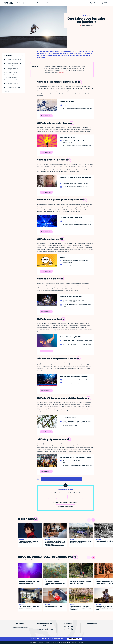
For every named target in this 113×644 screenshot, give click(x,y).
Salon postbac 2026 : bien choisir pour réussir (76, 457)
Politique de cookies (72, 642)
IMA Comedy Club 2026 (68, 137)
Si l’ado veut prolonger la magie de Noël (13, 69)
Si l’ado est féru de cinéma (13, 66)
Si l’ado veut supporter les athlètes (13, 80)
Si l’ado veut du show (12, 75)
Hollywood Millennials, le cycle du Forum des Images (76, 179)
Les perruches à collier (68, 418)
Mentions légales (34, 642)
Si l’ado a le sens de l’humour (14, 63)
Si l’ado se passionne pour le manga (14, 60)
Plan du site (80, 642)
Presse (58, 642)
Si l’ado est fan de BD (12, 72)
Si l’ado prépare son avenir (13, 88)
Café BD (63, 257)
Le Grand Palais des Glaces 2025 (71, 218)
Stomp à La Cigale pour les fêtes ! (71, 297)
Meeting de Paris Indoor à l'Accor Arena (74, 376)
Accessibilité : (47, 642)
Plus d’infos (60, 72)
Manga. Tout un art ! (67, 102)
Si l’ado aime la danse (12, 77)
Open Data (64, 642)
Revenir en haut (9, 91)
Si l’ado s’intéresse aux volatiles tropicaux (12, 84)
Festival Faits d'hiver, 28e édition (71, 337)
